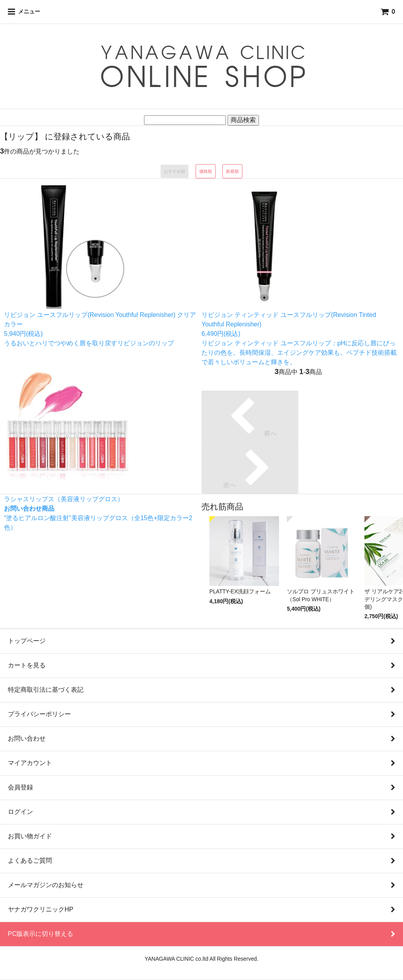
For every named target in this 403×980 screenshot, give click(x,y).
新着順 (232, 171)
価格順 (206, 171)
